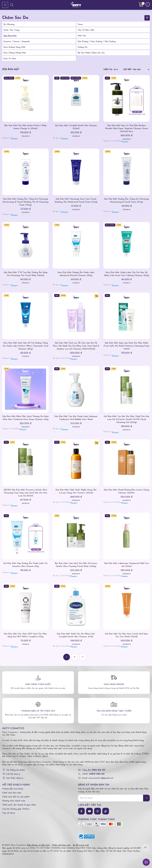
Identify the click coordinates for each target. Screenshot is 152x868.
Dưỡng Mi (82, 47)
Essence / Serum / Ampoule (17, 42)
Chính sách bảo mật (12, 793)
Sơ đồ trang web (81, 845)
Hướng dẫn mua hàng (13, 789)
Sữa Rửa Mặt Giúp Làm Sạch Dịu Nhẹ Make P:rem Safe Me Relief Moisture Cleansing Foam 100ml (127, 346)
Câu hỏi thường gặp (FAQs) (16, 809)
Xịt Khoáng (9, 24)
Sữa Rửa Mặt (10, 36)
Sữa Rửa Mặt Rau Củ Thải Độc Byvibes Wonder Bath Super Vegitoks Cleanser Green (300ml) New (127, 129)
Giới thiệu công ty (15, 778)
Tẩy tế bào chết (86, 30)
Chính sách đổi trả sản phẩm (16, 797)
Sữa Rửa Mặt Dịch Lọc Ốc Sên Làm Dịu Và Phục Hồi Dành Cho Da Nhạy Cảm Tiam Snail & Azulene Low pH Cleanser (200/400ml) (76, 346)
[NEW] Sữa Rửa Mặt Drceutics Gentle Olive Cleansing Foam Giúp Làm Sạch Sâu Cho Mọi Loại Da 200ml (25, 493)
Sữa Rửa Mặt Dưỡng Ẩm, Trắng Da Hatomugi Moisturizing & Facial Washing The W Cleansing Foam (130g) (25, 202)
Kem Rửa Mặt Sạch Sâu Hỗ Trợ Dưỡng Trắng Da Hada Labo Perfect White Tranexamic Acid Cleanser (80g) (26, 346)
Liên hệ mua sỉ (13, 774)
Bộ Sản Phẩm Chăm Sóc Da (91, 53)
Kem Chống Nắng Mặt (15, 53)
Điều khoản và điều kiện (38, 845)
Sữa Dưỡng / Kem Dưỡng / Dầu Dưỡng (97, 42)
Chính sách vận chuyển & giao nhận (19, 805)
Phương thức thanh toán (14, 801)
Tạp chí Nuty (9, 813)
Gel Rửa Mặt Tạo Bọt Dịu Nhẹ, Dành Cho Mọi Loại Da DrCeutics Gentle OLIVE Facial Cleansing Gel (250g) (126, 419)
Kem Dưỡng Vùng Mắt (14, 47)
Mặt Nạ (82, 36)
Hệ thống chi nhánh (16, 770)
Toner (80, 24)
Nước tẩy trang (11, 30)
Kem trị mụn (10, 59)
